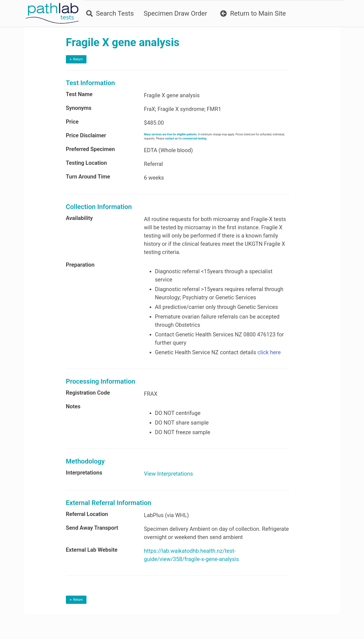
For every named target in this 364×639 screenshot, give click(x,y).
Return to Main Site (252, 13)
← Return (88, 59)
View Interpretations (175, 482)
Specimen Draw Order (175, 13)
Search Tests (109, 13)
